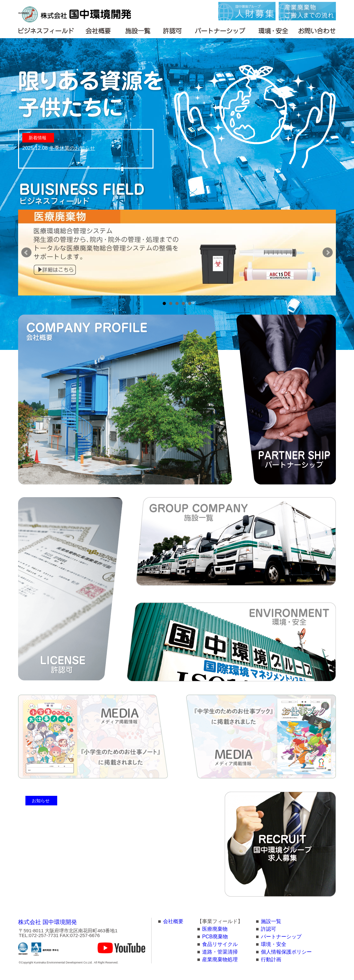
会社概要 (173, 921)
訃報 (58, 887)
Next (328, 253)
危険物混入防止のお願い (80, 859)
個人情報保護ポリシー (286, 952)
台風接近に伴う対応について (85, 840)
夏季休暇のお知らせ (75, 849)
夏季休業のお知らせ (75, 820)
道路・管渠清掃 (220, 952)
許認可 (269, 929)
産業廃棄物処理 (220, 959)
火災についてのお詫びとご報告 (88, 868)
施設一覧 (271, 921)
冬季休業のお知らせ (72, 148)
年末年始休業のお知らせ (80, 830)
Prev (26, 253)
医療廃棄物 (215, 929)
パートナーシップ (281, 937)
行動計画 (271, 959)
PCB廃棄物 (215, 937)
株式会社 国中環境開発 (48, 922)
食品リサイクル (220, 944)
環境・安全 (274, 944)
